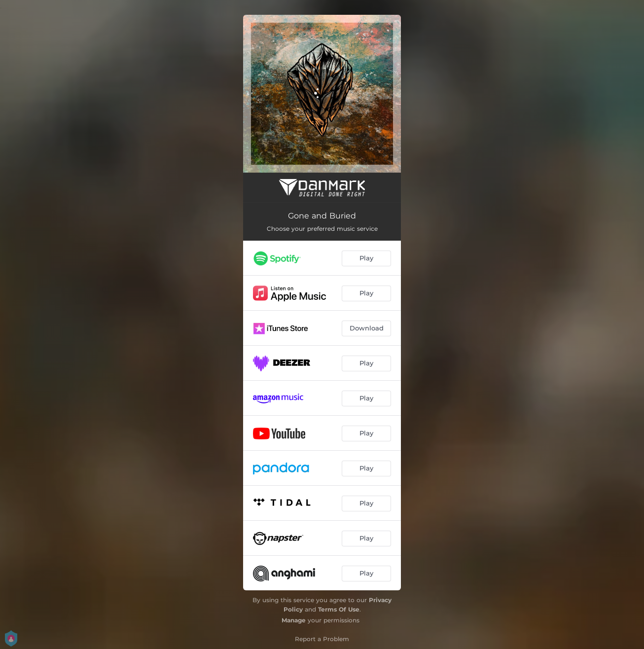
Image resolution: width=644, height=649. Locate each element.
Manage (294, 620)
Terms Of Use (339, 609)
